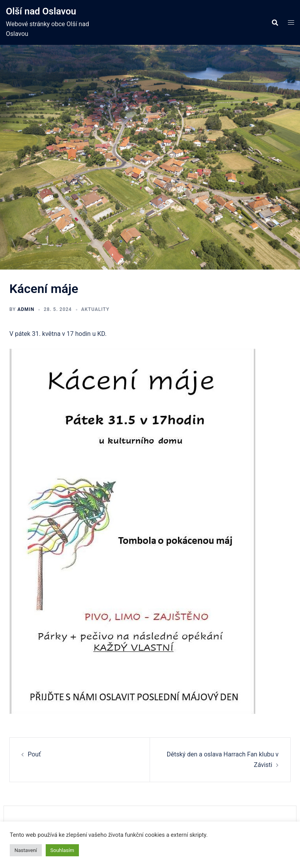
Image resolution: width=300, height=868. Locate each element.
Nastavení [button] (26, 850)
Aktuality (95, 309)
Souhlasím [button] (62, 850)
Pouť (34, 754)
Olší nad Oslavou (41, 11)
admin (26, 309)
